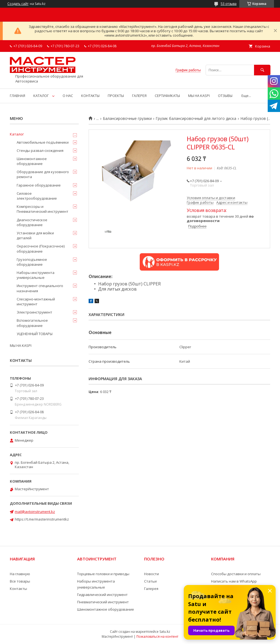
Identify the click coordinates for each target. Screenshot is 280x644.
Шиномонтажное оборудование (32, 161)
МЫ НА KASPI (199, 96)
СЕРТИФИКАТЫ (167, 96)
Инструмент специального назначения (40, 288)
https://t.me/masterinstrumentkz (42, 519)
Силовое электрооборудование (37, 196)
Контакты (18, 589)
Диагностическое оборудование (32, 222)
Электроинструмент (34, 312)
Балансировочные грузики (127, 119)
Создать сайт (18, 4)
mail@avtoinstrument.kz (35, 512)
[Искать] (262, 70)
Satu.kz (165, 632)
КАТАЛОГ (41, 96)
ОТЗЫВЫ (225, 96)
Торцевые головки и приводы (103, 574)
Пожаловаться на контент (157, 636)
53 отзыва (229, 4)
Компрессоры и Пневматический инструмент (43, 209)
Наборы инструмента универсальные (36, 275)
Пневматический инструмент (103, 602)
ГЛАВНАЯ (17, 96)
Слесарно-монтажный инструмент (36, 302)
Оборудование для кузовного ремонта (43, 174)
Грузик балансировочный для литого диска (196, 119)
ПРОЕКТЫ (116, 96)
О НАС (68, 96)
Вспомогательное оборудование (32, 323)
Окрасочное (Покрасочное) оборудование (41, 249)
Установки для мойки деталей (35, 235)
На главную (20, 574)
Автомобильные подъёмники (43, 142)
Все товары (20, 581)
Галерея (151, 589)
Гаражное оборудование (39, 185)
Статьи (150, 581)
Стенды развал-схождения (40, 150)
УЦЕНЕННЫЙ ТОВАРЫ (35, 334)
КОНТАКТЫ (90, 96)
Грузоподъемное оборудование (32, 262)
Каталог (17, 134)
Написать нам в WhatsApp (234, 581)
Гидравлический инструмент (102, 595)
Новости (151, 574)
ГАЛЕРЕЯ (139, 96)
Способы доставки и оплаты (236, 574)
